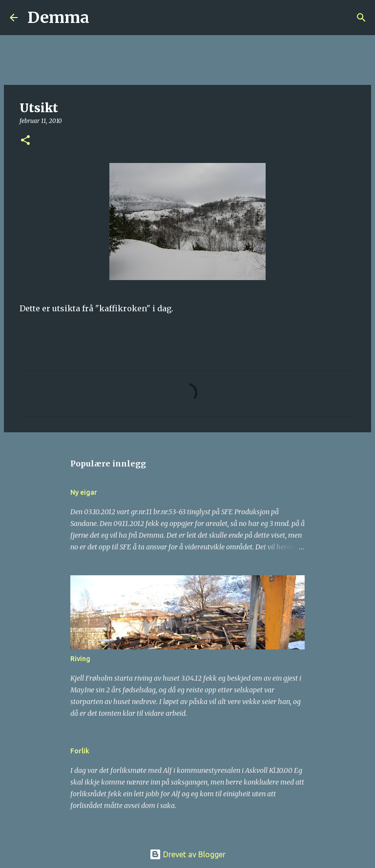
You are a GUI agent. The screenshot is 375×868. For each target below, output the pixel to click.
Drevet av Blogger (187, 854)
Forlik (80, 751)
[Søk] (103, 18)
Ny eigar (84, 492)
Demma (58, 18)
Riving (80, 659)
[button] (25, 141)
